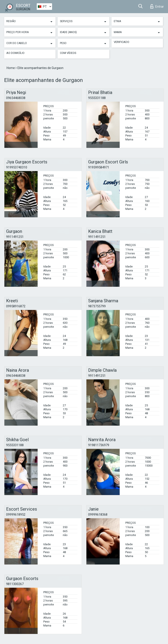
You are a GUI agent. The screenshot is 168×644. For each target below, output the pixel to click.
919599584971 (99, 167)
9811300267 (15, 584)
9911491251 (15, 237)
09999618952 (16, 515)
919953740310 (17, 167)
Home (11, 68)
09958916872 (16, 306)
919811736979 (99, 445)
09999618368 (98, 515)
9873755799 (97, 306)
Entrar (157, 6)
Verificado (122, 42)
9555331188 (97, 98)
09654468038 (16, 98)
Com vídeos (68, 53)
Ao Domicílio (15, 53)
